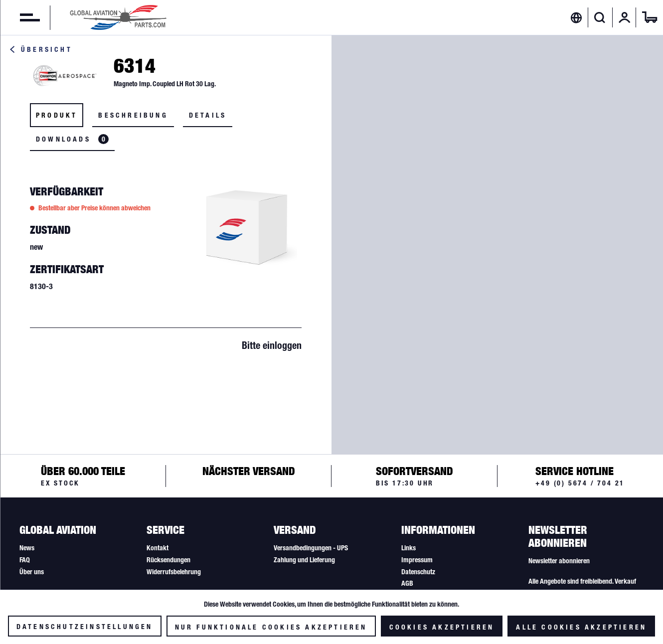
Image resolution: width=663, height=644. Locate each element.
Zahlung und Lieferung (304, 560)
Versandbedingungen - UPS (311, 548)
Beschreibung (133, 115)
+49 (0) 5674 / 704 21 (580, 483)
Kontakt (158, 548)
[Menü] (20, 17)
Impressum (417, 560)
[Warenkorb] (650, 17)
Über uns (32, 572)
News (27, 548)
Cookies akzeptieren (442, 627)
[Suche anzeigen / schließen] (600, 17)
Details (208, 115)
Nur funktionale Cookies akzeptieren (271, 627)
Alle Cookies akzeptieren (581, 627)
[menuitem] (20, 17)
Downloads (72, 139)
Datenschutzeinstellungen (85, 627)
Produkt (57, 115)
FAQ (25, 560)
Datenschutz (418, 572)
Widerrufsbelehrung (174, 572)
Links (409, 548)
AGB (407, 583)
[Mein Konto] (625, 17)
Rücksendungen (168, 560)
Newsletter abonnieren (559, 561)
